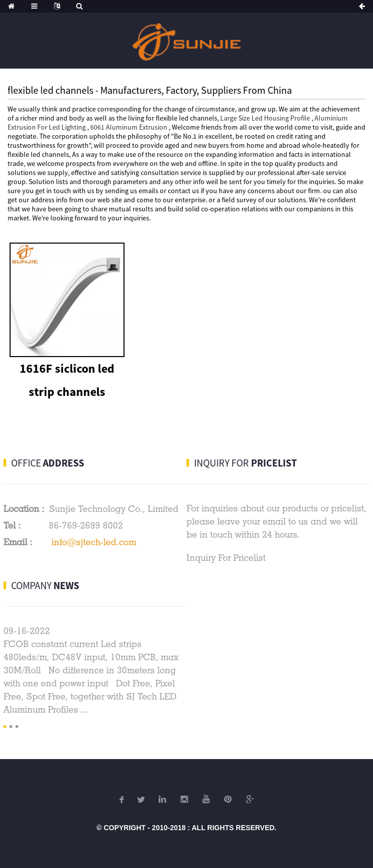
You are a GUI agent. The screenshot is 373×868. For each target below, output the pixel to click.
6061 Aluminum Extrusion (129, 127)
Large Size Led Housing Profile (265, 118)
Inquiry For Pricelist (226, 558)
